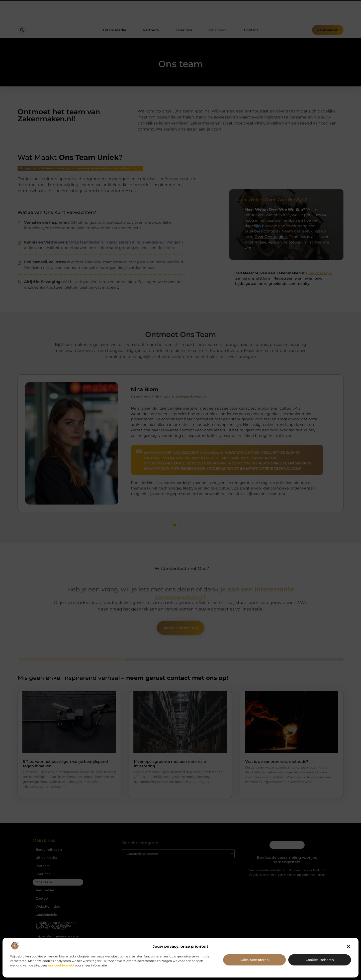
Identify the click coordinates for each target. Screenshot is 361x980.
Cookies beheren (320, 960)
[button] (348, 946)
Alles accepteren (255, 960)
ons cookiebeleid (61, 965)
